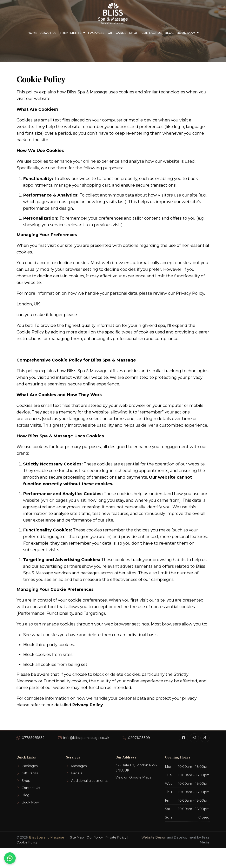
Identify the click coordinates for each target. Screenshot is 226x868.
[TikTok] (205, 738)
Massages (76, 766)
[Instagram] (194, 738)
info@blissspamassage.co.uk (86, 738)
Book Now (186, 33)
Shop (134, 33)
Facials (74, 773)
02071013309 (139, 738)
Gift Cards (117, 33)
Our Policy (95, 837)
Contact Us (152, 33)
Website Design (154, 837)
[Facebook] (184, 738)
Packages (96, 33)
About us (48, 33)
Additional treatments (87, 781)
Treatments (71, 33)
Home (32, 33)
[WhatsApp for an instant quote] (10, 858)
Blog (169, 33)
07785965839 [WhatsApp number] (33, 738)
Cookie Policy (27, 842)
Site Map (77, 837)
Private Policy (116, 837)
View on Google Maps (133, 777)
